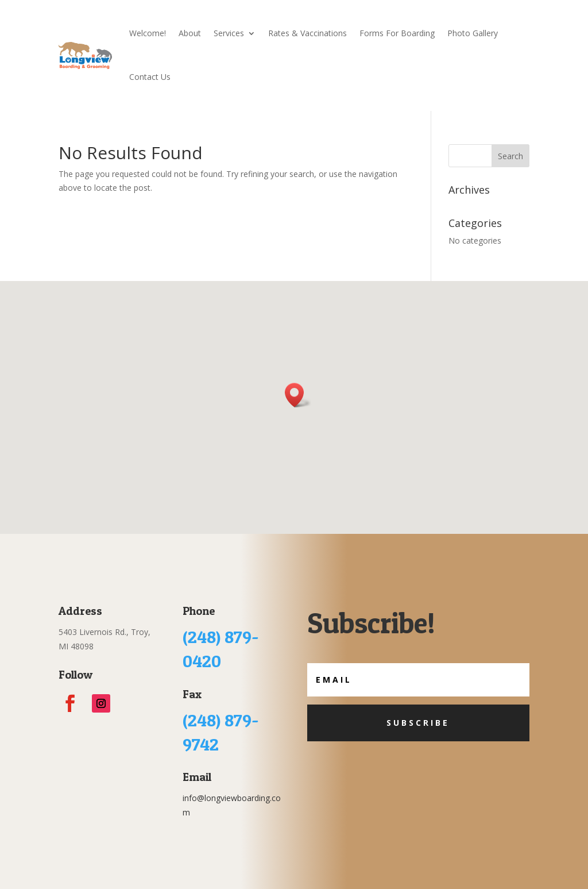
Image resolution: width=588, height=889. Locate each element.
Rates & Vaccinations (307, 33)
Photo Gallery (473, 33)
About (190, 33)
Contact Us (150, 77)
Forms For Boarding (397, 33)
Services (229, 33)
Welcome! (148, 33)
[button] (298, 395)
